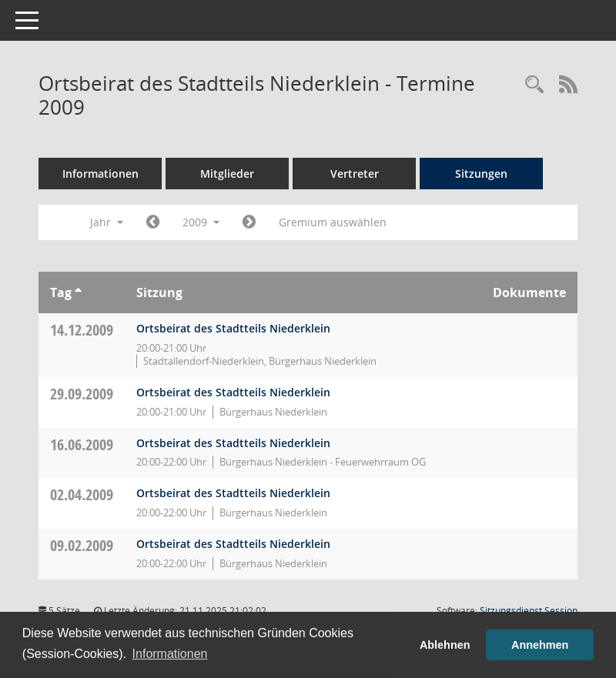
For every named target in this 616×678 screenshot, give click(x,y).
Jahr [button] (107, 222)
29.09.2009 (82, 394)
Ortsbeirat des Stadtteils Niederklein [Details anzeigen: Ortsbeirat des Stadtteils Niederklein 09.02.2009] (233, 544)
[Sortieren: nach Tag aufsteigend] (78, 292)
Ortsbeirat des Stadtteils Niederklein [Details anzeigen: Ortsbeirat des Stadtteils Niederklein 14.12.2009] (233, 328)
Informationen (100, 174)
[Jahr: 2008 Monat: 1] (153, 222)
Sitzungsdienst (529, 611)
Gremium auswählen (333, 222)
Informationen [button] (170, 654)
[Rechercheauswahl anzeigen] (534, 85)
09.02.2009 (82, 545)
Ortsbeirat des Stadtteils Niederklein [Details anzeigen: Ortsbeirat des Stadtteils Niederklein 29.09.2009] (233, 392)
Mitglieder (227, 174)
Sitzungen (481, 174)
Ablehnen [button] (445, 645)
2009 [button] (201, 222)
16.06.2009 (82, 444)
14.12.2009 (82, 330)
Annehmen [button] (540, 645)
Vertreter (355, 174)
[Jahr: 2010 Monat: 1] (249, 222)
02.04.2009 (82, 494)
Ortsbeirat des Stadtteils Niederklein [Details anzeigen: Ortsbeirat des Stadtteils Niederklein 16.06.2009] (233, 443)
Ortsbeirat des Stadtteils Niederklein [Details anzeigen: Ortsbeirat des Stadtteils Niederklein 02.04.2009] (233, 493)
